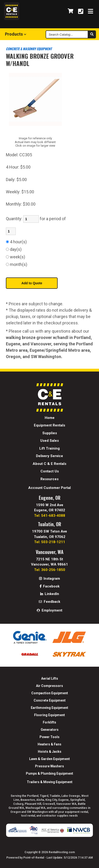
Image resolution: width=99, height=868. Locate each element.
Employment (49, 610)
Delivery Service (49, 456)
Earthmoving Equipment (49, 708)
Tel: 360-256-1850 (50, 570)
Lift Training (49, 448)
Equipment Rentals (49, 425)
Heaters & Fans (49, 744)
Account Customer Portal (49, 488)
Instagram (49, 579)
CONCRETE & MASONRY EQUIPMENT (29, 49)
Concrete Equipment (50, 700)
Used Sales (49, 441)
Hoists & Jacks (50, 752)
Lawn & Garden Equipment (49, 759)
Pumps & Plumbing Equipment (49, 773)
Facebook (50, 586)
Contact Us (50, 471)
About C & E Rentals (49, 464)
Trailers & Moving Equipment (50, 782)
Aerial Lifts (50, 678)
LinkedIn (50, 594)
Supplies (50, 433)
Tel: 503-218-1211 (50, 542)
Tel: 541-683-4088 (50, 516)
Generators (50, 730)
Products (16, 34)
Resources (49, 479)
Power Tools (49, 737)
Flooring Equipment (49, 715)
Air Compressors (49, 686)
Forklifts (49, 722)
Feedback (49, 602)
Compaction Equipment (50, 693)
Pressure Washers (49, 766)
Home (50, 418)
